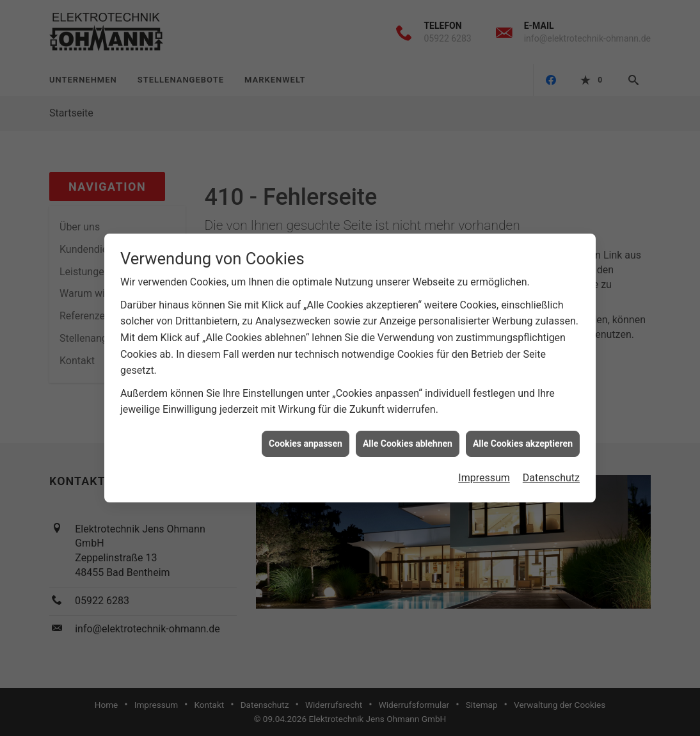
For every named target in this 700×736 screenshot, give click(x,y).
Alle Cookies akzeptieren (523, 438)
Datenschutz (551, 473)
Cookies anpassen (306, 438)
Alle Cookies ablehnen (408, 438)
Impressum (484, 473)
